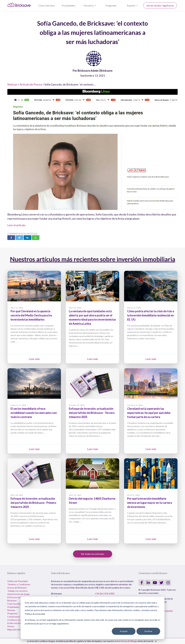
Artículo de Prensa (31, 84)
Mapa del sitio (14, 629)
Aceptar (124, 631)
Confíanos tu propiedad (19, 620)
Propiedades (68, 5)
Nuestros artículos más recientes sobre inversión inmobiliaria (93, 259)
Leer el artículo (16, 225)
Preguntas (111, 5)
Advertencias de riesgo (18, 594)
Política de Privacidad (17, 581)
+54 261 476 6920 (105, 593)
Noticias (12, 84)
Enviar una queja (15, 623)
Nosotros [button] (89, 5)
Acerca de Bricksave (17, 588)
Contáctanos (14, 617)
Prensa (11, 626)
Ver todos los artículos (93, 554)
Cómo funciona (46, 5)
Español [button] (131, 5)
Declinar (148, 631)
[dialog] (92, 618)
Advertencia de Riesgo (126, 641)
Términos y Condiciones (19, 584)
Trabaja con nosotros (17, 591)
